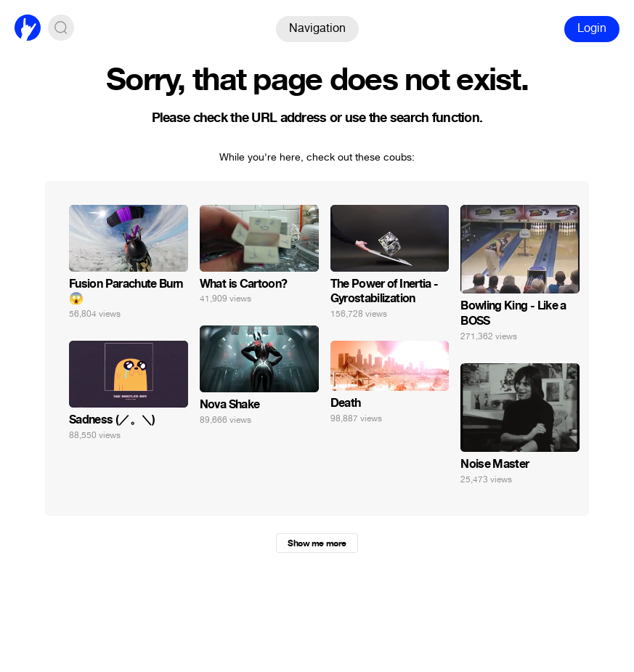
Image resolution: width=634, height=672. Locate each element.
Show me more (317, 543)
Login (592, 28)
